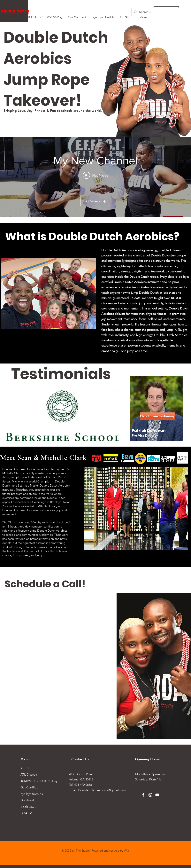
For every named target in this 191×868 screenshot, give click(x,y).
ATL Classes (29, 774)
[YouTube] (157, 795)
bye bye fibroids (32, 794)
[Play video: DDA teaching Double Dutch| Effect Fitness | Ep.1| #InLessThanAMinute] (96, 175)
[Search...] (161, 12)
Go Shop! (27, 800)
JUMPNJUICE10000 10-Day (36, 781)
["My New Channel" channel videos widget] (95, 177)
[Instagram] (150, 795)
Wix (126, 851)
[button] (154, 416)
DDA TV (26, 813)
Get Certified (29, 787)
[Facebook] (143, 795)
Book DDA (28, 807)
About (25, 768)
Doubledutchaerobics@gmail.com (102, 790)
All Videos (96, 201)
